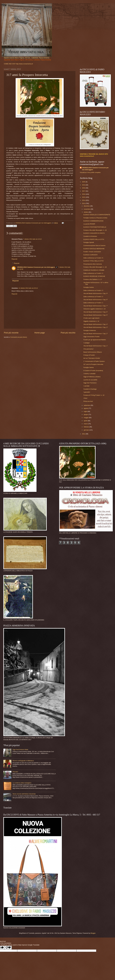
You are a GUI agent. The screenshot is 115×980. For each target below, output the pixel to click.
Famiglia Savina (89, 367)
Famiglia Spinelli (89, 242)
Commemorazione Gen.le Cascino (94, 246)
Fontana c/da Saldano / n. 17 (93, 279)
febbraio (87, 427)
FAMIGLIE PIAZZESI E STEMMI (94, 270)
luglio (86, 411)
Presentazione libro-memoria (93, 264)
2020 (84, 182)
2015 (84, 197)
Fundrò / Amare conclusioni (92, 252)
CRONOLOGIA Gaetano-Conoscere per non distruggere (36, 267)
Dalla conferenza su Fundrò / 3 (93, 290)
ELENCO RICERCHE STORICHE (94, 276)
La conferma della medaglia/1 (22, 783)
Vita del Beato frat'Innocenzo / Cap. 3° (96, 327)
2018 (84, 188)
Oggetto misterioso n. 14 (91, 321)
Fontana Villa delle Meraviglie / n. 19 (95, 230)
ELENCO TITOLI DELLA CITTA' (94, 261)
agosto (86, 408)
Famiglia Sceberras (90, 330)
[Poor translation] (8, 948)
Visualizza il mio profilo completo (90, 172)
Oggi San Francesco (90, 383)
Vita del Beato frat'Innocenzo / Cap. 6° (96, 312)
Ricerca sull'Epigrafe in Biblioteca (23, 761)
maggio (86, 418)
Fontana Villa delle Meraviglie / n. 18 (95, 267)
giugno (86, 414)
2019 (84, 185)
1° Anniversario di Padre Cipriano (94, 361)
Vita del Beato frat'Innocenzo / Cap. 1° (96, 346)
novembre (87, 209)
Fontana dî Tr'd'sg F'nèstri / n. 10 (94, 395)
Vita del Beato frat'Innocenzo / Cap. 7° (96, 306)
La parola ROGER (89, 224)
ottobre (86, 212)
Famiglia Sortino (89, 287)
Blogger (93, 933)
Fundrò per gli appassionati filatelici (95, 340)
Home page (40, 333)
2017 (84, 191)
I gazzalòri (87, 392)
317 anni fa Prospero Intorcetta (93, 364)
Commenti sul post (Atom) (19, 337)
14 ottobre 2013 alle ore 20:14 (28, 288)
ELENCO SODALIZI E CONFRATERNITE (97, 215)
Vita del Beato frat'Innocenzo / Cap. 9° (96, 293)
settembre (87, 405)
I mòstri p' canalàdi (89, 374)
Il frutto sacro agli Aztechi (91, 318)
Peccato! (15, 772)
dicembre (87, 206)
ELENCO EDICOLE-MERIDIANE (94, 249)
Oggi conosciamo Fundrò (91, 337)
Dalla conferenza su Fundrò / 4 (93, 273)
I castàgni (86, 343)
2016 (84, 194)
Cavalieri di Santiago (90, 389)
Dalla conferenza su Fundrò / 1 (93, 303)
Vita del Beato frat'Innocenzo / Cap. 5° (96, 315)
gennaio (86, 430)
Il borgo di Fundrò (89, 355)
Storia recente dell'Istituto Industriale (24, 794)
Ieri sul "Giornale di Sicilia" (92, 358)
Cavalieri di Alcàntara (90, 236)
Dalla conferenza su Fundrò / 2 (93, 297)
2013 (84, 203)
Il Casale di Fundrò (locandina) (93, 371)
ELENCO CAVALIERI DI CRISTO (94, 233)
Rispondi (14, 259)
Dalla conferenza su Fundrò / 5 (93, 258)
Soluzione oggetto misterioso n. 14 (94, 309)
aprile (86, 421)
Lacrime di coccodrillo (90, 380)
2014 (84, 200)
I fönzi (85, 398)
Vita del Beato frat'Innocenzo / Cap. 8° (96, 300)
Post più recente (11, 333)
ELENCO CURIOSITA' (91, 255)
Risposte (17, 263)
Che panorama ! (89, 349)
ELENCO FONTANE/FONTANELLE (95, 227)
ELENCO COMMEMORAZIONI (93, 221)
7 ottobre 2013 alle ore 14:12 (32, 239)
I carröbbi (86, 386)
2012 (84, 434)
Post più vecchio (68, 333)
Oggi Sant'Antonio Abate (20, 750)
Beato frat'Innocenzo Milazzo (93, 352)
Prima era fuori (88, 401)
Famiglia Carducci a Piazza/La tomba (95, 218)
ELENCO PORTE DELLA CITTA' (94, 239)
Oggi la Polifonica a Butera (92, 377)
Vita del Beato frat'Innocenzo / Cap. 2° (96, 334)
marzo (86, 424)
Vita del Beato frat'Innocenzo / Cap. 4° (96, 324)
